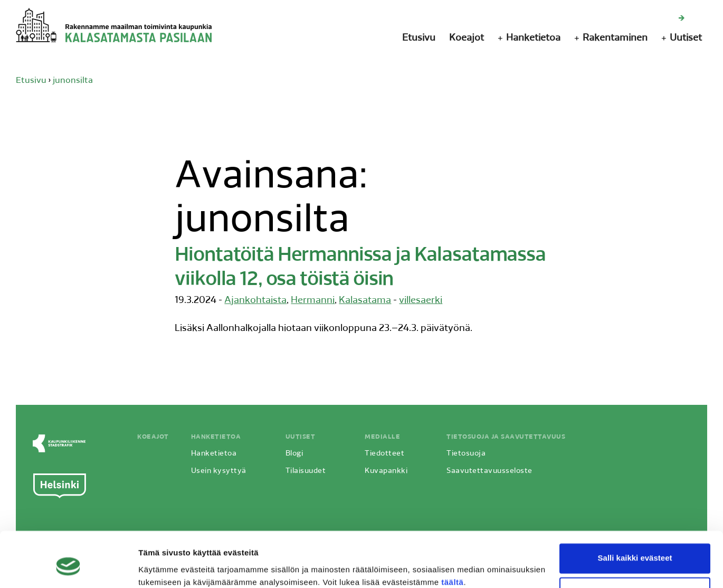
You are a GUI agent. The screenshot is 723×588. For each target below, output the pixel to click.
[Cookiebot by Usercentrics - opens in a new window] (68, 567)
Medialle (381, 437)
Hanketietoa (533, 38)
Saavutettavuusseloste (488, 471)
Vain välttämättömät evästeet (635, 548)
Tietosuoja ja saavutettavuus (505, 437)
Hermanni (313, 300)
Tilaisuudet (305, 471)
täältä (452, 538)
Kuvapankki (385, 471)
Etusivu (419, 38)
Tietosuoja (465, 453)
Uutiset (686, 38)
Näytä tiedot (161, 567)
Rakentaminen (615, 38)
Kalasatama (365, 300)
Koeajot (467, 38)
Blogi (293, 453)
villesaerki (421, 300)
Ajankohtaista (255, 300)
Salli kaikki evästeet (635, 514)
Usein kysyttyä (218, 471)
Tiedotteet (383, 453)
